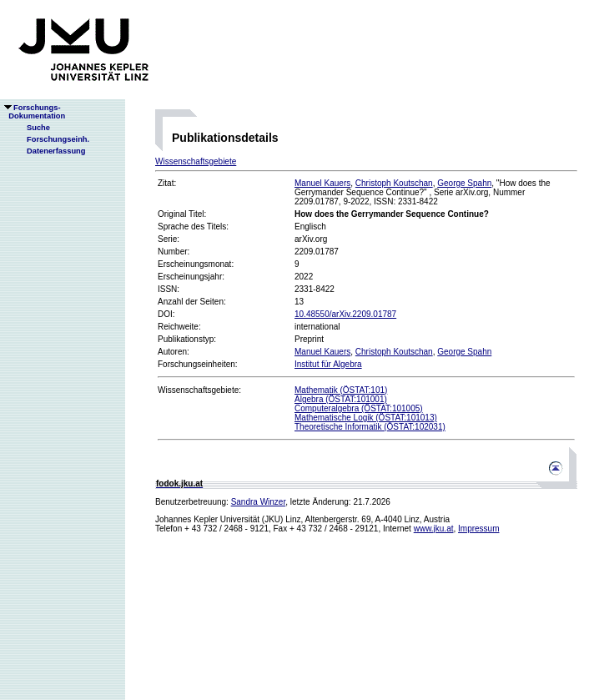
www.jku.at (434, 529)
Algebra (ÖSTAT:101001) (341, 399)
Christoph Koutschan (394, 183)
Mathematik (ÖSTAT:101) (341, 390)
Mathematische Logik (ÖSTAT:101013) (366, 418)
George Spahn (464, 183)
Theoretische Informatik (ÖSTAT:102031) (370, 427)
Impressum (478, 529)
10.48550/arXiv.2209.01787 (345, 314)
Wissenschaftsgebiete (196, 161)
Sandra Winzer (259, 502)
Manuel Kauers (322, 183)
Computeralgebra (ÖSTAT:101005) (359, 408)
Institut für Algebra (328, 364)
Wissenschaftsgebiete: (199, 390)
